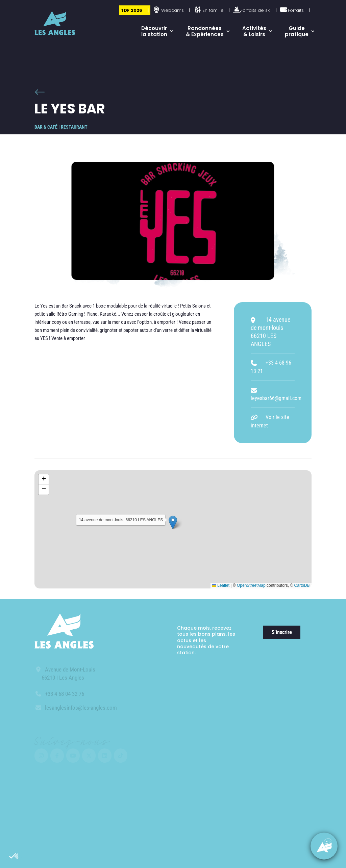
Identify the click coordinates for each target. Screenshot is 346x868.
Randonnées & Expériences (205, 31)
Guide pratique (297, 31)
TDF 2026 (131, 10)
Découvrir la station (154, 31)
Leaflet (221, 585)
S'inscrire (282, 632)
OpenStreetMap (251, 585)
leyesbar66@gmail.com (276, 398)
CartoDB (302, 585)
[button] (14, 857)
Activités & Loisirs (254, 31)
